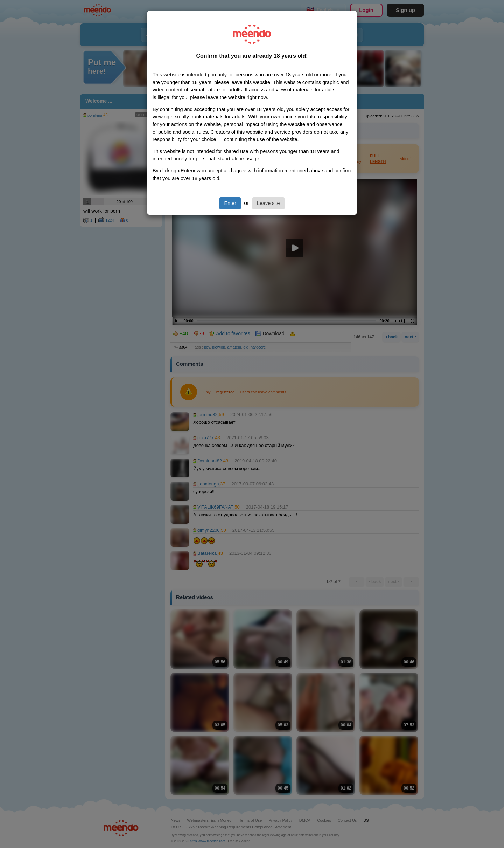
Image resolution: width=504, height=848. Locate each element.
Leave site (268, 203)
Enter (230, 203)
